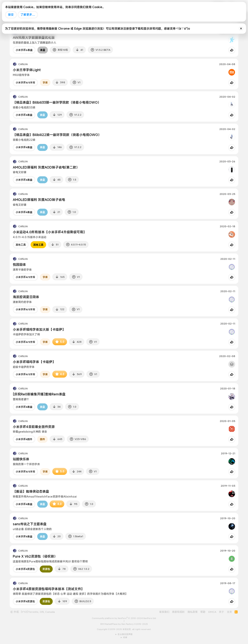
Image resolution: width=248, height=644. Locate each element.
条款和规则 (178, 612)
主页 (229, 612)
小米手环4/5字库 (25, 83)
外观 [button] (15, 612)
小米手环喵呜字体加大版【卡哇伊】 (39, 329)
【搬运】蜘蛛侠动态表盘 (31, 491)
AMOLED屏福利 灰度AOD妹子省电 (39, 200)
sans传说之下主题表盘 (30, 524)
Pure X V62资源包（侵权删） (35, 556)
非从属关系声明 (125, 634)
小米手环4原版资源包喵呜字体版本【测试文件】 (49, 589)
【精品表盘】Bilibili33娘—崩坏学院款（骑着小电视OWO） (57, 102)
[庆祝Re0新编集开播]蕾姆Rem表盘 (39, 394)
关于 (221, 612)
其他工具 (21, 245)
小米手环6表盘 (24, 50)
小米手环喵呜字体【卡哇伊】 (34, 362)
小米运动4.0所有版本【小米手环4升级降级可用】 (50, 232)
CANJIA (23, 64)
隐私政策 (193, 612)
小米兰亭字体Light (27, 70)
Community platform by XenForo (124, 618)
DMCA (212, 612)
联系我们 (164, 612)
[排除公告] (241, 28)
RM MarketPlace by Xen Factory (124, 624)
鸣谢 (125, 637)
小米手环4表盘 (24, 115)
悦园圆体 (19, 265)
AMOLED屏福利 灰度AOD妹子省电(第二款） (46, 167)
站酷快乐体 (21, 459)
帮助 (203, 612)
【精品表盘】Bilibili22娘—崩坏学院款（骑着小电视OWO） (57, 135)
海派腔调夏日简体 (26, 297)
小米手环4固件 (24, 439)
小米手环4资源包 (25, 569)
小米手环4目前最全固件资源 (34, 427)
